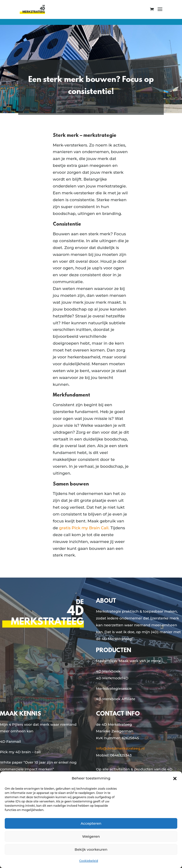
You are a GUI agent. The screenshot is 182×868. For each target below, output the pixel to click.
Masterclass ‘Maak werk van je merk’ (129, 661)
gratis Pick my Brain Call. (84, 528)
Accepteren (91, 823)
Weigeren (91, 836)
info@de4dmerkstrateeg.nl (120, 748)
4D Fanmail (10, 741)
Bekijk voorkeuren (91, 849)
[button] (175, 779)
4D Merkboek (108, 671)
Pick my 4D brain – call (20, 752)
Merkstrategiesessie (114, 688)
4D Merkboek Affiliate (116, 699)
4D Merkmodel (109, 678)
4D (126, 678)
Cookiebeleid (89, 861)
